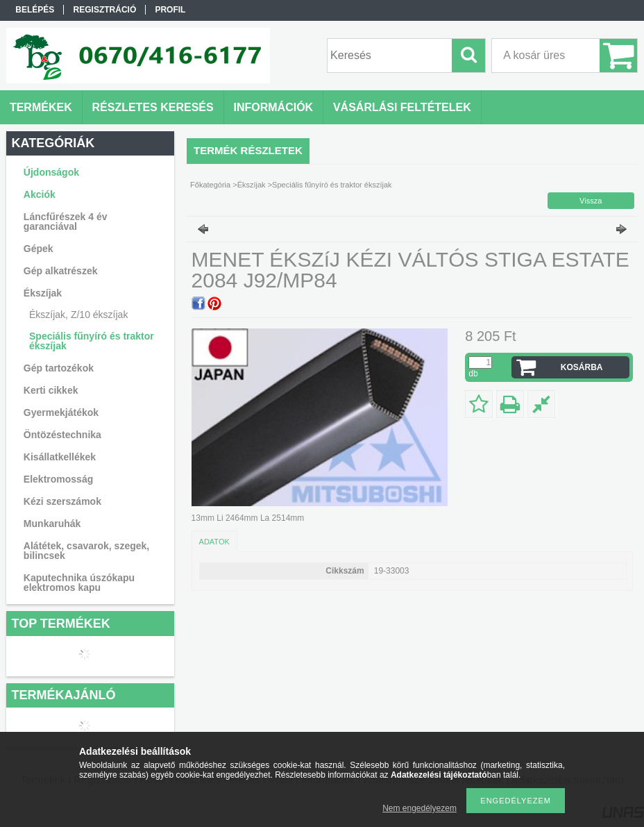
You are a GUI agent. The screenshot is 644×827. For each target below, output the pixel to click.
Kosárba (582, 367)
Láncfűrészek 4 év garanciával (66, 222)
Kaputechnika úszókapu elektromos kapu (79, 583)
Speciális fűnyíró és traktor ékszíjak (92, 341)
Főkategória (210, 185)
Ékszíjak (252, 185)
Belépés (35, 10)
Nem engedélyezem (420, 808)
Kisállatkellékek (60, 457)
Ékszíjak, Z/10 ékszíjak (78, 315)
